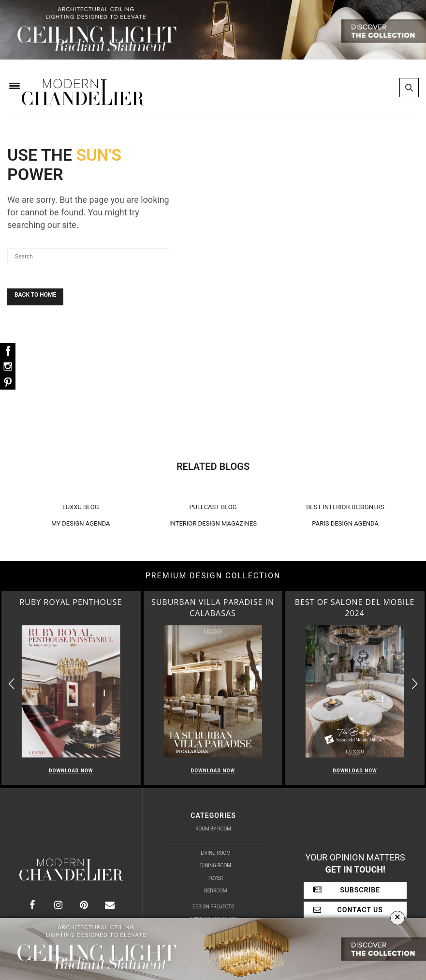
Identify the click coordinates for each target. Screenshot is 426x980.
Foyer (216, 878)
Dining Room (216, 866)
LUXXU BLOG (81, 507)
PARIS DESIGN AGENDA (345, 523)
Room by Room (213, 829)
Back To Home (35, 295)
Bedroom (216, 891)
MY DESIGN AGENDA (81, 523)
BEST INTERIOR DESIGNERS (345, 507)
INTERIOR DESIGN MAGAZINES (213, 523)
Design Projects (213, 907)
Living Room (216, 853)
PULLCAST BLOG (213, 507)
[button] (415, 684)
